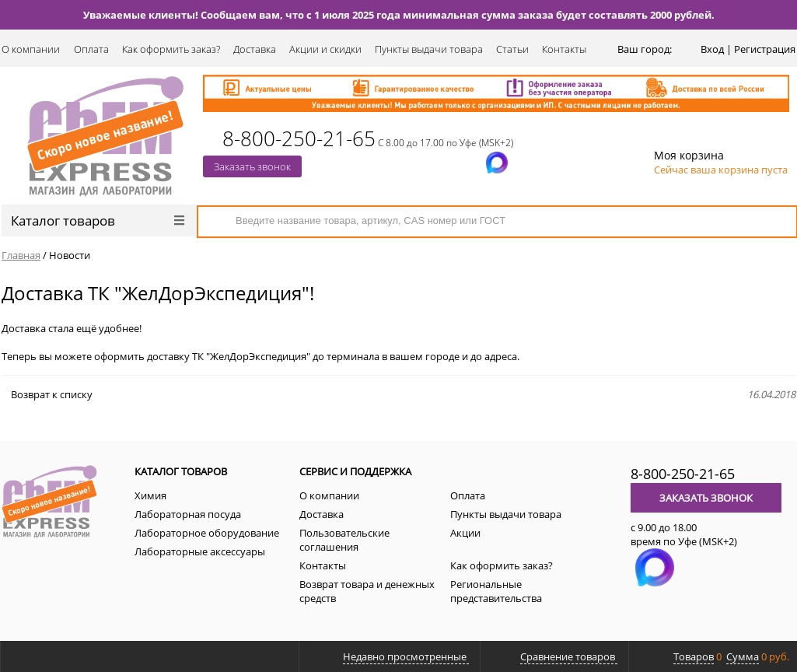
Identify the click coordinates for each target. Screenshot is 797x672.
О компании (31, 49)
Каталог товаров (98, 220)
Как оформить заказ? (171, 49)
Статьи (512, 49)
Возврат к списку (47, 394)
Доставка (255, 49)
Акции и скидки (325, 49)
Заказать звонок (252, 166)
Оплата (91, 49)
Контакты (564, 49)
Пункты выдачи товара (429, 49)
